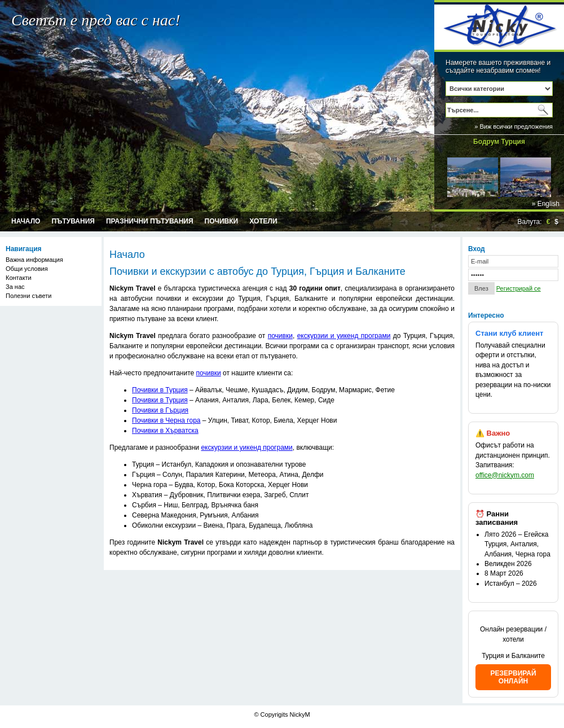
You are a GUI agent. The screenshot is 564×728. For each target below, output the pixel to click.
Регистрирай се (519, 288)
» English (546, 204)
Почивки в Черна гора (166, 420)
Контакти (19, 278)
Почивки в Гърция (160, 410)
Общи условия (27, 269)
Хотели (263, 221)
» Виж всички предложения (514, 126)
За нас (15, 287)
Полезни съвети (28, 296)
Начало (26, 221)
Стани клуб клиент (509, 333)
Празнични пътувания (150, 221)
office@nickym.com (505, 475)
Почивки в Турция (160, 390)
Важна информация (34, 260)
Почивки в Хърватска (165, 431)
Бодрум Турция (499, 142)
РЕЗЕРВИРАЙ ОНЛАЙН (513, 677)
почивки (280, 336)
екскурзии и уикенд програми (344, 336)
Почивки (222, 221)
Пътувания (73, 221)
